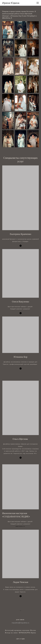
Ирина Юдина (11, 3)
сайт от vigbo (20, 639)
